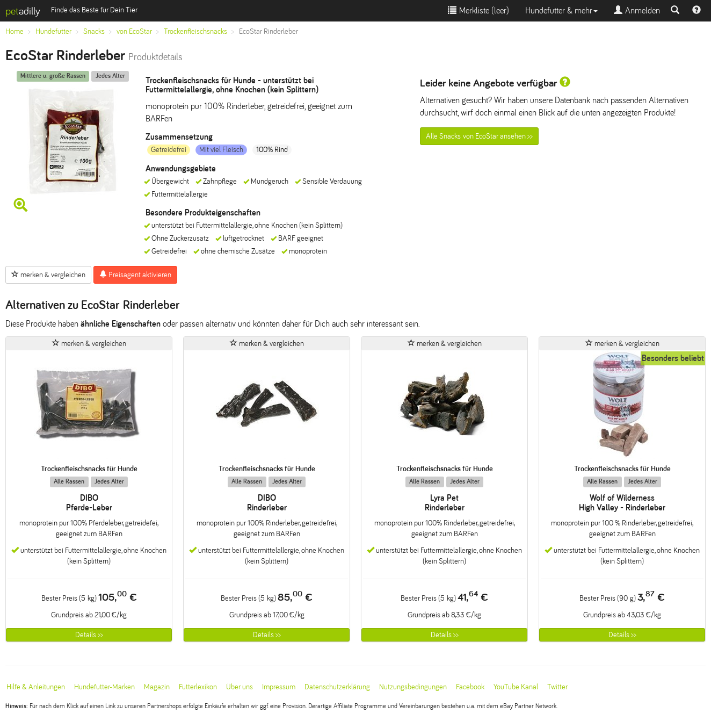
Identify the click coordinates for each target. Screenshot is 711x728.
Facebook (470, 687)
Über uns (240, 687)
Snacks (94, 31)
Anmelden (637, 10)
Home (14, 31)
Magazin (157, 687)
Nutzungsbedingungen (413, 687)
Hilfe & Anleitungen (36, 687)
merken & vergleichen (48, 275)
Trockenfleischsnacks (195, 31)
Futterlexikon (198, 687)
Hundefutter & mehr (561, 10)
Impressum (279, 687)
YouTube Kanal (516, 687)
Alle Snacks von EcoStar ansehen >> (479, 136)
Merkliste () (478, 10)
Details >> (89, 635)
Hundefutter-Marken (104, 687)
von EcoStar (134, 31)
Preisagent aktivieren (135, 275)
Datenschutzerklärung (337, 687)
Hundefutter (53, 31)
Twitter (557, 687)
